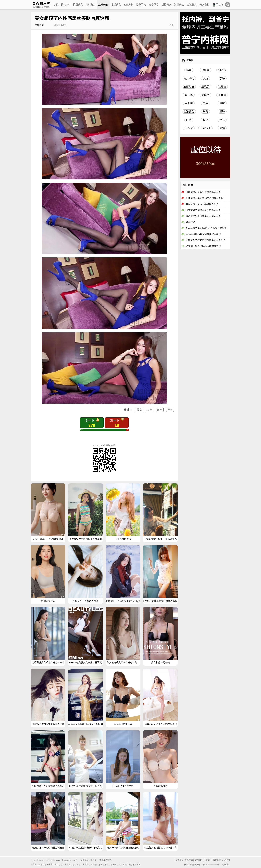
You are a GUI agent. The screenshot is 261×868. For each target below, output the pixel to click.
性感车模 (129, 5)
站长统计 (226, 865)
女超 (150, 410)
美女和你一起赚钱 (160, 662)
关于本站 (179, 860)
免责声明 (198, 860)
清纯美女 (91, 5)
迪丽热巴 (189, 87)
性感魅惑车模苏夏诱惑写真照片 (48, 786)
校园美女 (78, 5)
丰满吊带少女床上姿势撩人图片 (202, 204)
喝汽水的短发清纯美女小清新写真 (203, 216)
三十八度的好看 (123, 539)
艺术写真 (205, 128)
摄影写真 (141, 5)
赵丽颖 (205, 70)
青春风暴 (154, 5)
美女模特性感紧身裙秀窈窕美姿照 (203, 234)
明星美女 (166, 5)
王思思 (205, 87)
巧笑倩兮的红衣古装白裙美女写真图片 (206, 240)
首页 (56, 5)
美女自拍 (204, 5)
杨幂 (189, 70)
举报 (171, 25)
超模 (160, 410)
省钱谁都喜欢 (160, 786)
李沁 (222, 78)
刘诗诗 (222, 70)
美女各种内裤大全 (123, 724)
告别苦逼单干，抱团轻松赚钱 (48, 539)
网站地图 (217, 860)
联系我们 (189, 860)
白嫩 (205, 103)
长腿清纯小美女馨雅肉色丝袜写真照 (204, 198)
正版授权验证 (105, 860)
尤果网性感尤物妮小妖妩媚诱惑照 (203, 246)
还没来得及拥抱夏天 (123, 786)
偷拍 (222, 128)
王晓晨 (222, 95)
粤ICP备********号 (211, 865)
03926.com (55, 860)
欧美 (205, 112)
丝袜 (222, 120)
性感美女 (116, 5)
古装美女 (192, 5)
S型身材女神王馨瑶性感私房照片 (160, 601)
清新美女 (179, 5)
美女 (139, 410)
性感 (189, 120)
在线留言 (226, 860)
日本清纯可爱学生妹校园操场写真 (203, 192)
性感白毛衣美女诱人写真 (86, 601)
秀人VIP (66, 5)
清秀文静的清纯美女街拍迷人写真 (203, 210)
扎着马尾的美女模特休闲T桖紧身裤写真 (206, 228)
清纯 (222, 103)
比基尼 (189, 128)
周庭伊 (205, 95)
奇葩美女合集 (48, 601)
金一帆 (189, 95)
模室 (170, 410)
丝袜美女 (103, 5)
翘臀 (222, 112)
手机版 (218, 5)
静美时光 (190, 222)
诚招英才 (208, 860)
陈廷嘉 (222, 87)
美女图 (189, 103)
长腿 (205, 120)
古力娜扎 (189, 78)
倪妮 (205, 78)
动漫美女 (189, 112)
